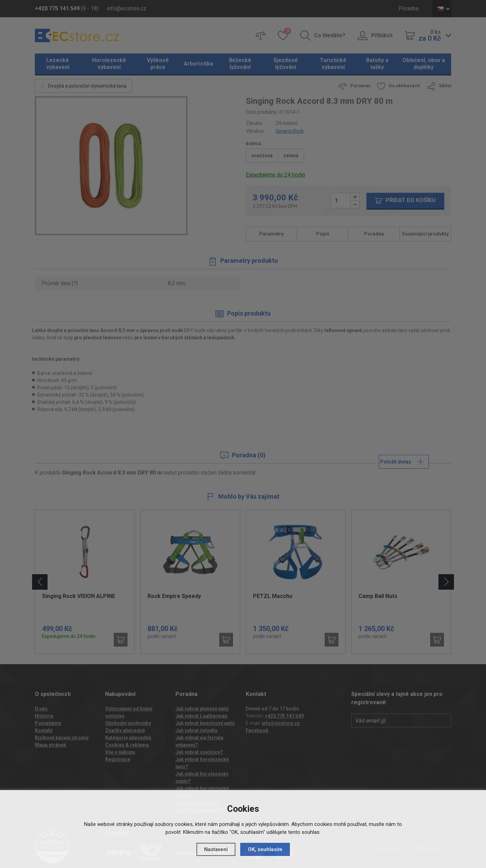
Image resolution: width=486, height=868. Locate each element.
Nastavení (216, 849)
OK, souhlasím (265, 849)
